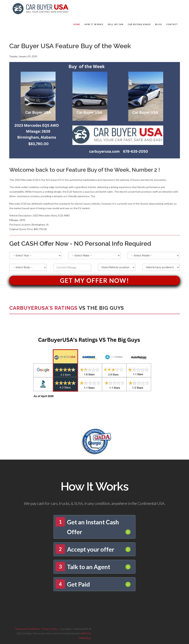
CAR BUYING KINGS (139, 24)
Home (77, 24)
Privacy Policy (50, 629)
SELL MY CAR (115, 24)
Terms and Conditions (27, 629)
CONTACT (172, 24)
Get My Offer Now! (94, 280)
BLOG (158, 24)
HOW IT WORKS (94, 24)
